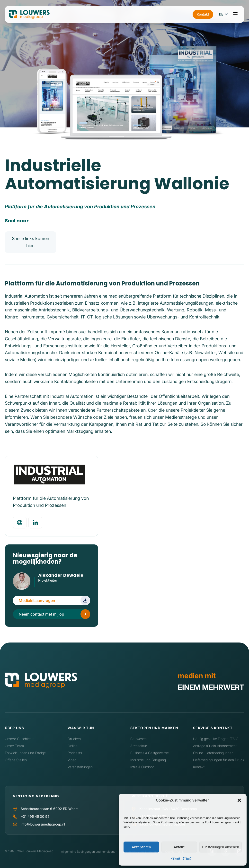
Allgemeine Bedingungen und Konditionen (89, 852)
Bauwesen (138, 739)
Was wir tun (81, 728)
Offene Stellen (16, 760)
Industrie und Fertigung (148, 760)
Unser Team (14, 746)
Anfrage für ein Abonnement (215, 746)
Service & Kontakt (213, 728)
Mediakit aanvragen (37, 601)
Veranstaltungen (80, 767)
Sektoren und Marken (154, 728)
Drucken (74, 739)
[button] (239, 800)
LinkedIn (41, 587)
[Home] (41, 681)
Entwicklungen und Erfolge (25, 753)
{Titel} (176, 859)
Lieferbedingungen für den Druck (219, 760)
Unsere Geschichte (20, 739)
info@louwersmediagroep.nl (43, 824)
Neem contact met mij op (41, 614)
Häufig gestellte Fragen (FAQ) (216, 739)
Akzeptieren (141, 847)
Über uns (14, 728)
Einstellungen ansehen (221, 847)
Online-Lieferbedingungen (213, 753)
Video (72, 760)
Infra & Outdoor (142, 767)
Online (73, 746)
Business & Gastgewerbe (150, 753)
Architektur (139, 746)
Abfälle (179, 847)
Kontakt (203, 14)
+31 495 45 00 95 (35, 817)
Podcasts (75, 753)
